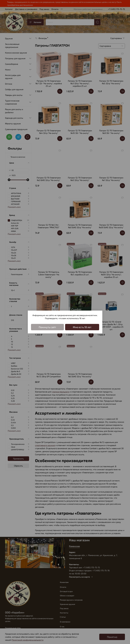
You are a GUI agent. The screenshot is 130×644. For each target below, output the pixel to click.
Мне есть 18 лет (82, 327)
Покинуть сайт (47, 327)
